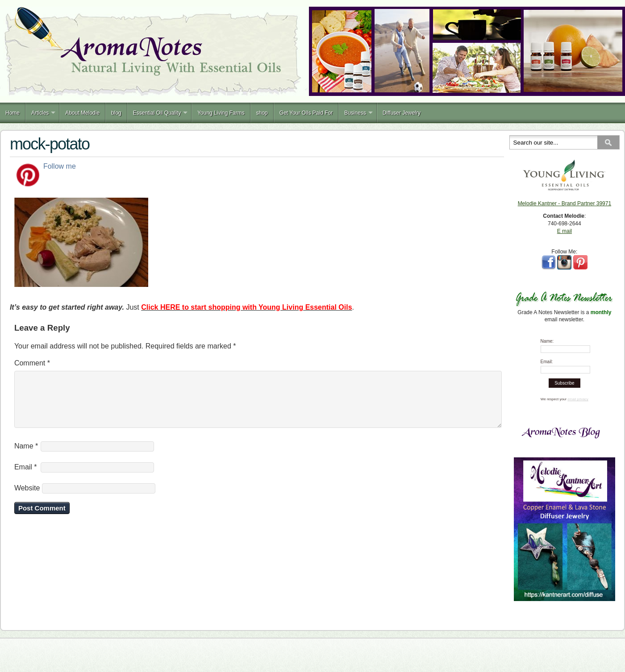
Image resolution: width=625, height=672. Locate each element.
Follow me (60, 166)
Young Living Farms (221, 113)
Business (355, 113)
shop (262, 113)
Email (26, 478)
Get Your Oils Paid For (306, 113)
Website (27, 499)
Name (26, 457)
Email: (547, 362)
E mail (565, 231)
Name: (547, 341)
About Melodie (82, 113)
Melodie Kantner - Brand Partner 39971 (565, 203)
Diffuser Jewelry (402, 113)
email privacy (578, 399)
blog (116, 113)
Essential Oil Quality (157, 113)
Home (12, 113)
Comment (32, 363)
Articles (40, 113)
